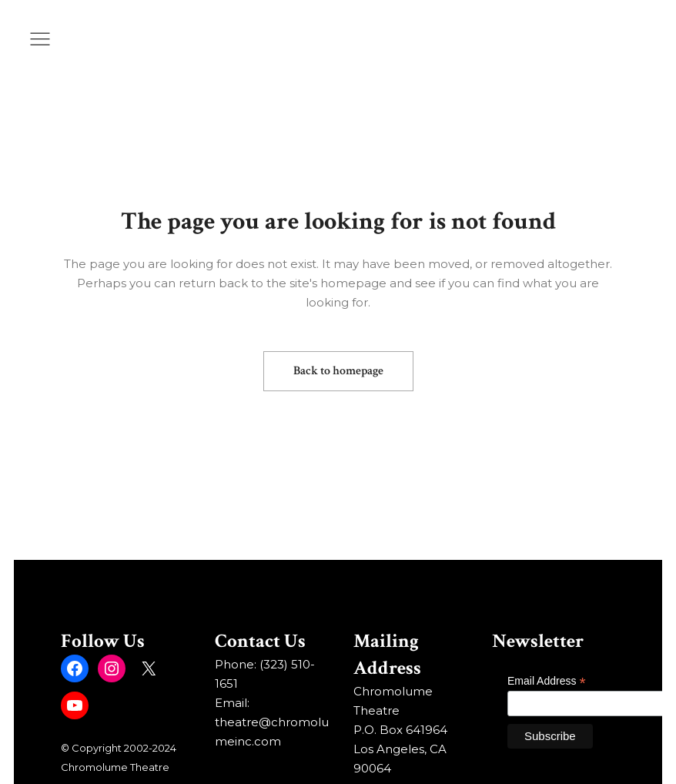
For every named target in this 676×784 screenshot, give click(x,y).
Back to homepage (338, 371)
